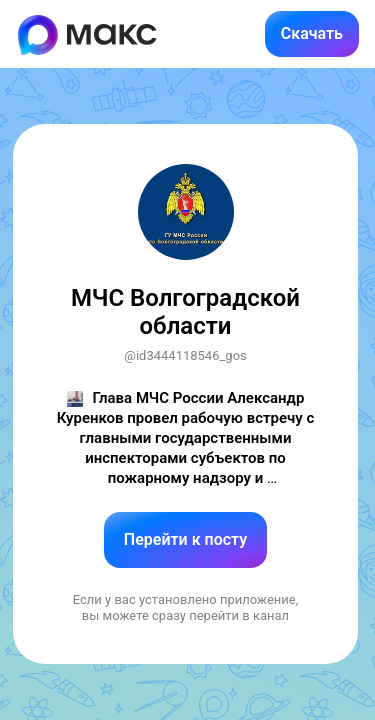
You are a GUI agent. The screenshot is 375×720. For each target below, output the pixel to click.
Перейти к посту (185, 539)
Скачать (312, 33)
